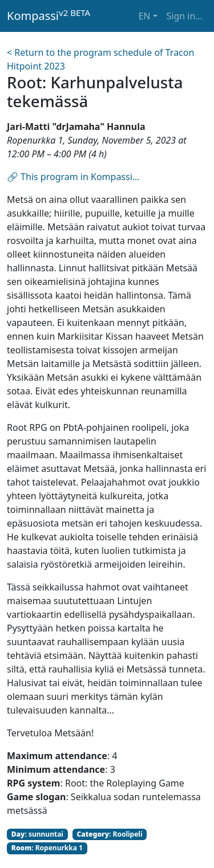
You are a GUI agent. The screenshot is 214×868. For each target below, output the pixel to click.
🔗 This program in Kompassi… (73, 177)
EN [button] (144, 16)
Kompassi (49, 15)
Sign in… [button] (185, 16)
